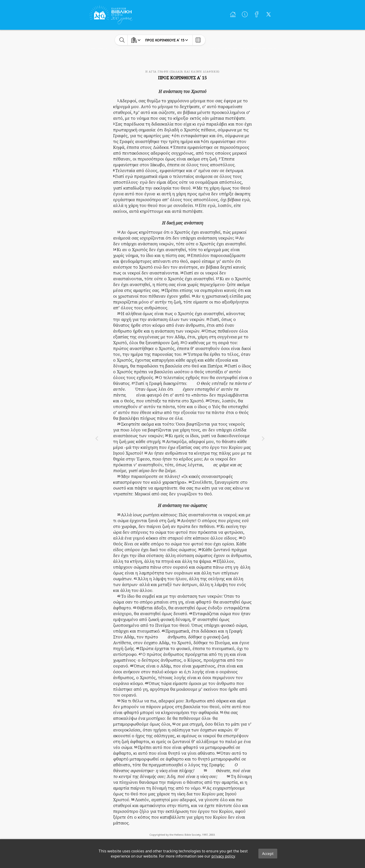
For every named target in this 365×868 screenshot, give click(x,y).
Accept (268, 854)
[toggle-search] (122, 40)
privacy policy (223, 856)
